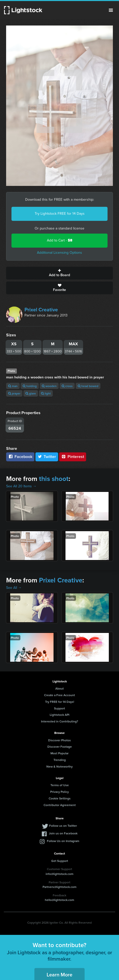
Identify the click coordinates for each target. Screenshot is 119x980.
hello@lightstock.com (59, 900)
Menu (111, 10)
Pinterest (73, 457)
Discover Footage (60, 747)
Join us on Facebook (63, 833)
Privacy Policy (59, 792)
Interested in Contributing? (60, 721)
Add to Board (59, 273)
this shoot (54, 479)
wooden (49, 386)
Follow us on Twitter (63, 826)
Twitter (47, 457)
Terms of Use (60, 785)
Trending (60, 760)
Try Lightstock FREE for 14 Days (60, 214)
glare (31, 393)
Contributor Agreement (60, 805)
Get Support (60, 861)
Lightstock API (59, 715)
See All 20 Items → (21, 486)
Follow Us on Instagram (63, 841)
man (13, 386)
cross (67, 386)
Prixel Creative (41, 310)
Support (59, 708)
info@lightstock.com (59, 874)
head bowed (88, 386)
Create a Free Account (59, 695)
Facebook (20, 457)
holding (30, 386)
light (46, 393)
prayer (14, 393)
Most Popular (59, 753)
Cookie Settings (60, 798)
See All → (14, 588)
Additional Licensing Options (59, 253)
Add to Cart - (60, 240)
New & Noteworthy (59, 766)
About (59, 688)
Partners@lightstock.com (59, 887)
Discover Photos (59, 740)
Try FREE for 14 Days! (60, 702)
